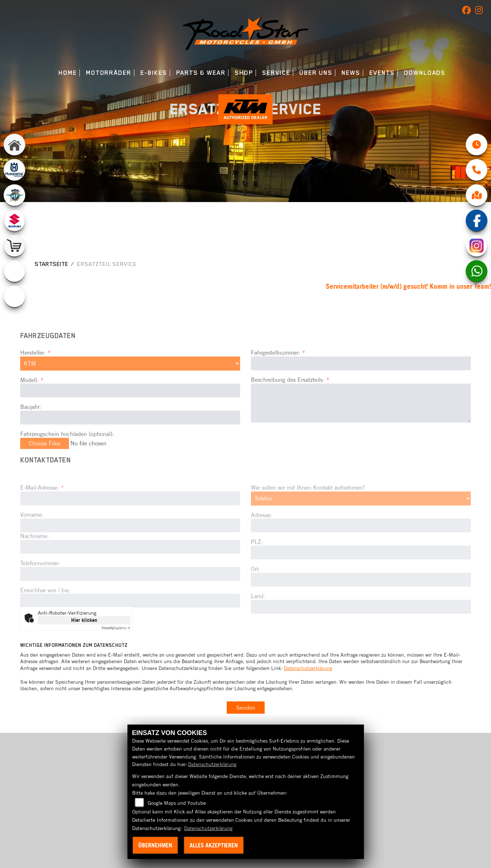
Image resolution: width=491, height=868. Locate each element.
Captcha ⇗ (116, 628)
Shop (244, 73)
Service (276, 73)
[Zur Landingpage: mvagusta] (14, 195)
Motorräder (109, 73)
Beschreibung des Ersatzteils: (290, 404)
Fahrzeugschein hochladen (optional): (67, 458)
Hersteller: (33, 377)
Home (68, 73)
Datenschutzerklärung (308, 668)
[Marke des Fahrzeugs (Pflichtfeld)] (130, 387)
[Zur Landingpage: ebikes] (14, 296)
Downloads (425, 73)
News (351, 73)
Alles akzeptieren (214, 845)
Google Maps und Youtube (177, 803)
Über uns (316, 73)
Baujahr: (31, 431)
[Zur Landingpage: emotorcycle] (14, 271)
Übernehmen (155, 845)
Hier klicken (84, 620)
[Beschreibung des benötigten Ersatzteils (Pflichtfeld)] (361, 427)
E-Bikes (154, 73)
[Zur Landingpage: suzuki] (14, 220)
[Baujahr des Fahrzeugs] (130, 442)
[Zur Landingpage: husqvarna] (14, 170)
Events (382, 73)
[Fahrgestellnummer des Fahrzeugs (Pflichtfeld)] (361, 387)
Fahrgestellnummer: (276, 377)
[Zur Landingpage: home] (14, 145)
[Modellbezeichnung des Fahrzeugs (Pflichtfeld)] (130, 414)
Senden (246, 708)
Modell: (29, 404)
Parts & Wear (201, 73)
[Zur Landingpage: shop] (14, 246)
